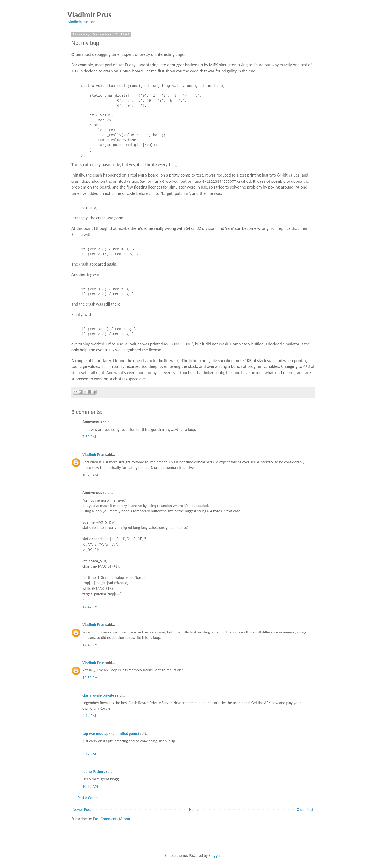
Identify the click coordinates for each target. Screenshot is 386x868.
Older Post (305, 809)
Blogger (214, 856)
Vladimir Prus (93, 455)
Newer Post (82, 809)
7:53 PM (89, 437)
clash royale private (98, 695)
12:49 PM (90, 645)
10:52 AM (90, 787)
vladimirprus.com (82, 22)
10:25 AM (90, 475)
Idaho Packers (94, 771)
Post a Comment (91, 798)
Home (194, 809)
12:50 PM (90, 678)
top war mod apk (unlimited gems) (111, 733)
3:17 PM (89, 754)
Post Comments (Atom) (112, 819)
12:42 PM (90, 607)
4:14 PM (89, 716)
